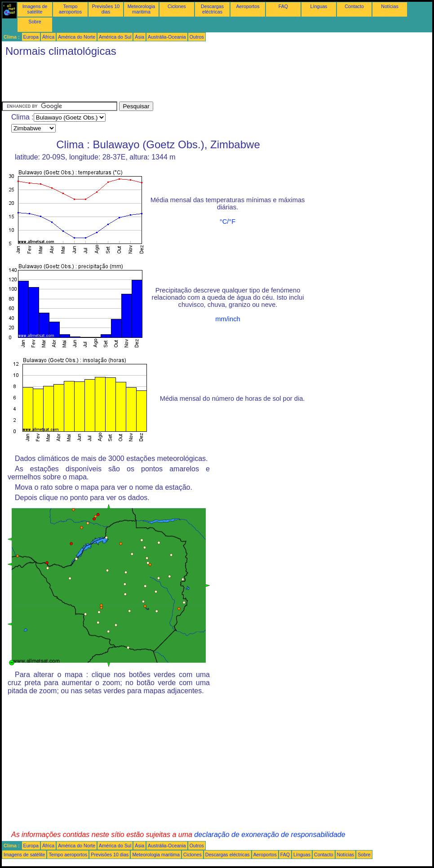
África (48, 37)
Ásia (139, 37)
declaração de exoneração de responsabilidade (270, 835)
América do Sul (115, 37)
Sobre (35, 22)
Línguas (319, 6)
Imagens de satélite (35, 9)
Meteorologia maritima (142, 9)
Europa (31, 37)
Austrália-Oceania (167, 37)
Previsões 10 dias (106, 9)
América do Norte (77, 37)
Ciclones (177, 6)
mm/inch (228, 319)
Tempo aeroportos (70, 9)
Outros (197, 37)
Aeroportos (248, 6)
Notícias (390, 6)
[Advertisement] (165, 81)
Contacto (354, 6)
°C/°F (228, 221)
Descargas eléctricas (212, 9)
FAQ (283, 6)
